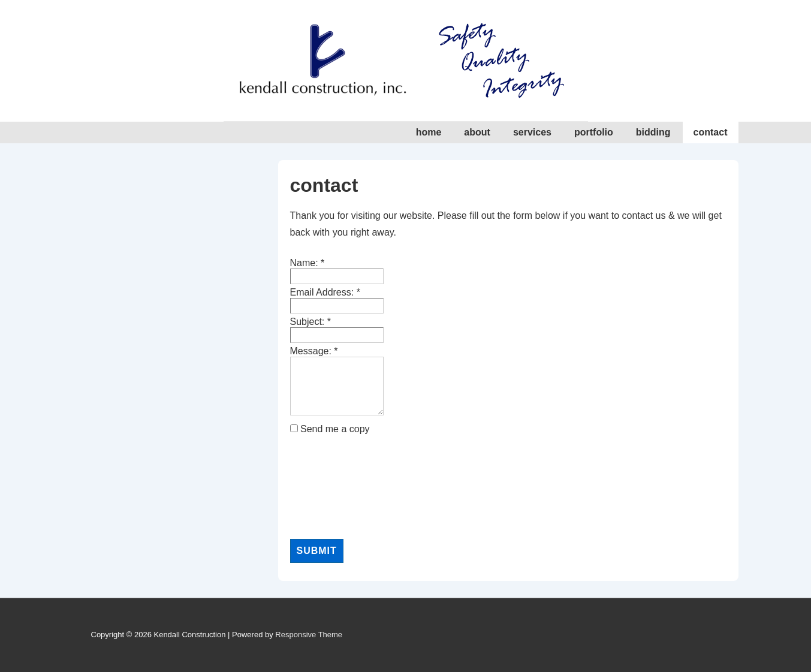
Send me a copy (335, 429)
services (532, 132)
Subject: (311, 322)
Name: (307, 263)
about (477, 132)
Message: (314, 351)
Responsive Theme (309, 635)
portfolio (594, 132)
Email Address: (325, 292)
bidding (653, 132)
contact (711, 132)
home (429, 132)
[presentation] (339, 487)
